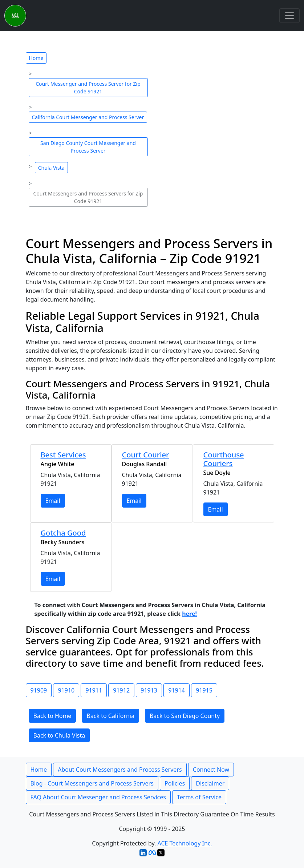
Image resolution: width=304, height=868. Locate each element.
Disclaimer (210, 783)
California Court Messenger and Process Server (88, 117)
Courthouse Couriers (224, 459)
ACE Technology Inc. (185, 843)
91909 (39, 690)
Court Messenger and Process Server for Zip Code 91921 (88, 88)
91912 (121, 690)
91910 (66, 690)
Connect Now (211, 770)
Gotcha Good (63, 533)
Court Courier (146, 455)
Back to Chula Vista (59, 735)
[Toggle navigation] (289, 16)
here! (189, 614)
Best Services (63, 455)
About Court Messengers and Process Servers (120, 770)
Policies (175, 783)
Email (53, 501)
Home (36, 58)
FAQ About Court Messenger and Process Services (98, 797)
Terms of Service (199, 797)
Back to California (110, 716)
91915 (204, 690)
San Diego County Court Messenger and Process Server (88, 147)
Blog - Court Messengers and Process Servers (92, 783)
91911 (94, 690)
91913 (149, 690)
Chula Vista (51, 168)
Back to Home (52, 716)
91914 (177, 690)
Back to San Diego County (185, 716)
